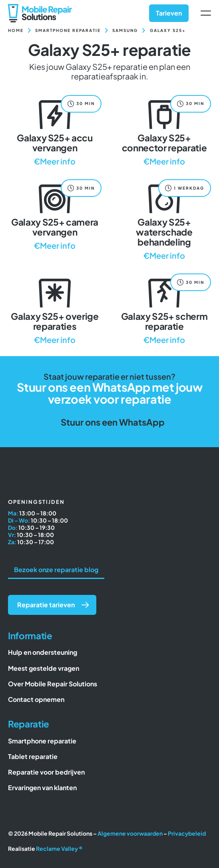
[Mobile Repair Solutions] (40, 7)
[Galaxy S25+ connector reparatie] (164, 131)
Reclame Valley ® (59, 848)
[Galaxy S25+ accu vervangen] (55, 131)
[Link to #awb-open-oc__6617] (206, 13)
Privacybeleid (187, 833)
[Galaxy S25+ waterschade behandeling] (164, 220)
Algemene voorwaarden (130, 833)
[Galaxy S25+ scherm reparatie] (164, 310)
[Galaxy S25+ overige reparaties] (55, 310)
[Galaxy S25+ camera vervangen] (55, 215)
